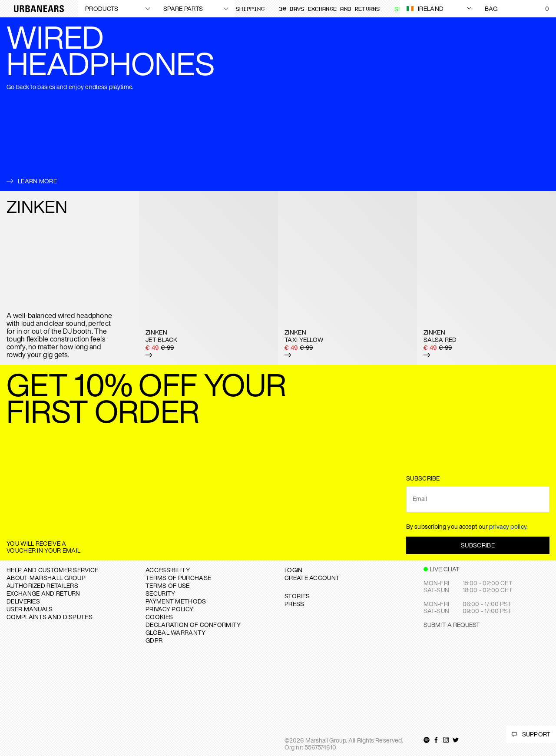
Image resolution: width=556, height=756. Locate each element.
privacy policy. (509, 526)
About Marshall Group (46, 578)
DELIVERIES (23, 601)
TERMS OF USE (168, 585)
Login (294, 570)
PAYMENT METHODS (176, 601)
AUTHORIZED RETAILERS (42, 585)
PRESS (295, 604)
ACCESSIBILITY (168, 570)
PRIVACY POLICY (169, 609)
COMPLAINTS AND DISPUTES (50, 617)
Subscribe (478, 545)
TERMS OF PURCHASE (178, 578)
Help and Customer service (53, 570)
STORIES (297, 596)
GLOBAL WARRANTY (176, 632)
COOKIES (159, 617)
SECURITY (160, 593)
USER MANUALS (30, 609)
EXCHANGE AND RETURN (43, 593)
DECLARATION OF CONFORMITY (193, 625)
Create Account (312, 578)
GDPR (154, 640)
